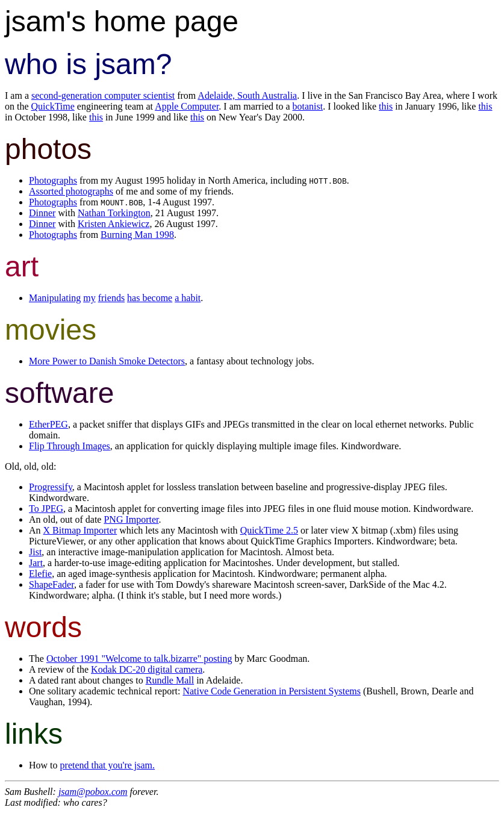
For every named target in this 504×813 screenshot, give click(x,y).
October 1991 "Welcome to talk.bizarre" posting (139, 659)
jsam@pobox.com (93, 792)
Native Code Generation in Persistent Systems (272, 691)
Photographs (53, 180)
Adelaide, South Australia (247, 95)
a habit (188, 298)
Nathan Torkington (114, 213)
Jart (36, 563)
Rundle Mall (170, 680)
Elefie (40, 574)
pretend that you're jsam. (108, 765)
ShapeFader (51, 584)
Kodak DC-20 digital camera (147, 669)
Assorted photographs (71, 191)
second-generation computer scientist (103, 95)
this (386, 106)
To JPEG (46, 509)
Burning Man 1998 (137, 235)
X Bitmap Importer (80, 530)
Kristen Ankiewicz (114, 224)
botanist (308, 106)
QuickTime (53, 106)
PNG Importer (131, 519)
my (89, 298)
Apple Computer (187, 106)
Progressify (51, 487)
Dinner (42, 213)
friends (111, 298)
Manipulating (55, 298)
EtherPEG (48, 424)
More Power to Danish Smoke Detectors (107, 361)
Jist (35, 552)
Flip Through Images (70, 446)
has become (150, 298)
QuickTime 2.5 (269, 530)
